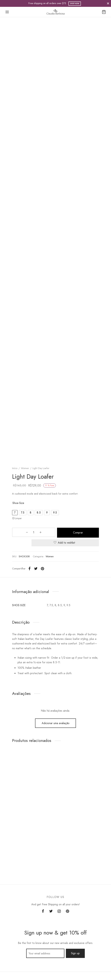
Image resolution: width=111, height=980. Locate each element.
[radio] (15, 513)
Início (15, 468)
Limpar (18, 518)
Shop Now (75, 4)
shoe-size (18, 503)
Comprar (65, 532)
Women (25, 468)
